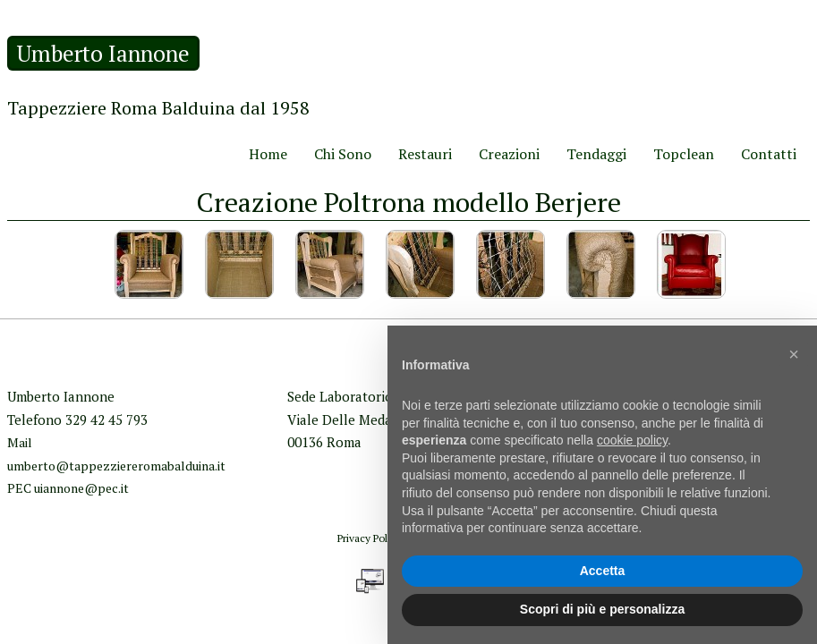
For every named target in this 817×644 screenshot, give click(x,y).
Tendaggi (596, 154)
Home (268, 154)
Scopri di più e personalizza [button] (602, 609)
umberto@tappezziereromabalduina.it (116, 466)
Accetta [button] (603, 571)
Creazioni (509, 154)
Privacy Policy (369, 538)
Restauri (425, 154)
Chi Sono (343, 154)
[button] (794, 354)
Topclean (684, 154)
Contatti (769, 154)
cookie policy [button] (632, 440)
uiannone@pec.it (81, 488)
